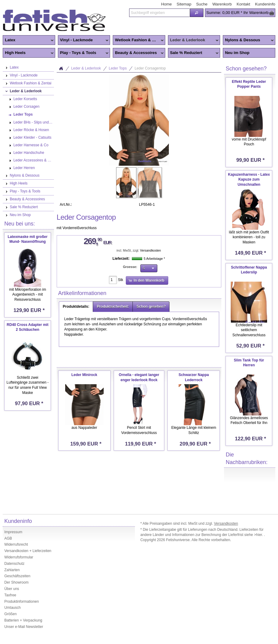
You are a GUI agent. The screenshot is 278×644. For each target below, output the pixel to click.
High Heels (28, 53)
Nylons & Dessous (248, 40)
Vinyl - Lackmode (83, 40)
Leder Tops (118, 68)
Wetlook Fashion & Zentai (138, 40)
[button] (197, 13)
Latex (28, 40)
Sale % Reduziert (193, 53)
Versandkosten (151, 251)
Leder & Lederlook (193, 40)
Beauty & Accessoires (138, 53)
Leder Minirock (84, 375)
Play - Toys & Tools (83, 53)
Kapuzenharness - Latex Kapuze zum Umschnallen (249, 180)
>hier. (259, 535)
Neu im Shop (237, 53)
